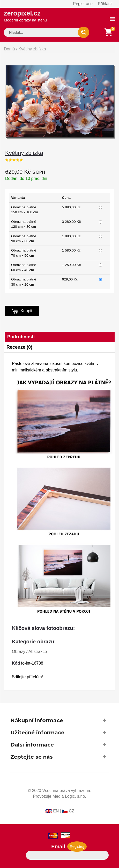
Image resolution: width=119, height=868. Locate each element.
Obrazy (19, 652)
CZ (72, 811)
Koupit (22, 311)
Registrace (83, 4)
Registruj (77, 847)
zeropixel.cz (25, 16)
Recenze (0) (19, 347)
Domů (9, 49)
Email (58, 847)
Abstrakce (38, 652)
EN (56, 811)
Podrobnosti (21, 337)
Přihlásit (105, 4)
